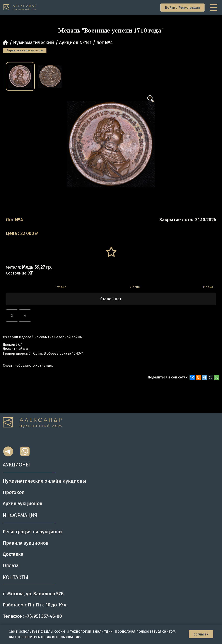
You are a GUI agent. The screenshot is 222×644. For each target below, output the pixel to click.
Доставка (13, 554)
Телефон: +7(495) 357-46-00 (32, 616)
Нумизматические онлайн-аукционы (44, 481)
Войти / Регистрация (182, 8)
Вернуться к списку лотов (25, 50)
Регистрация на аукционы (33, 532)
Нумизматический (34, 43)
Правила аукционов (26, 543)
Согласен (201, 634)
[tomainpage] (20, 7)
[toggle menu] (214, 7)
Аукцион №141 (75, 43)
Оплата (11, 566)
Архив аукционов (23, 504)
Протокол (14, 492)
